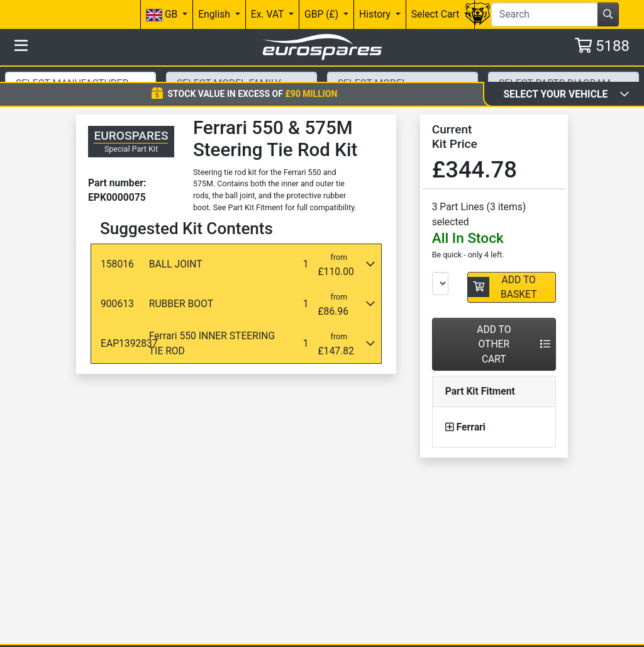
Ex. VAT (269, 14)
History (376, 14)
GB (163, 15)
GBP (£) (323, 14)
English (215, 14)
